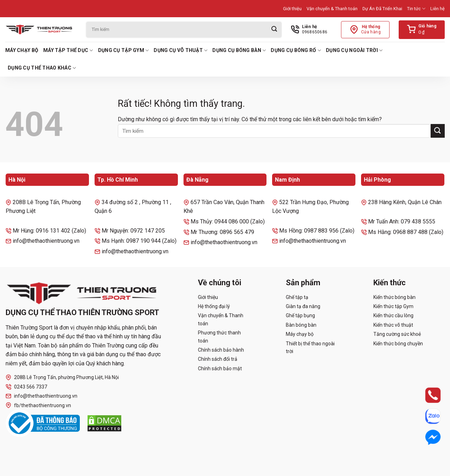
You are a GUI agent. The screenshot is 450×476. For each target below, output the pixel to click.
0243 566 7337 (26, 387)
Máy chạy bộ (22, 50)
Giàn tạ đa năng (303, 306)
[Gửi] (274, 30)
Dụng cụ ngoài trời (354, 50)
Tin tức (416, 9)
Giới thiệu (292, 9)
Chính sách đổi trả (218, 359)
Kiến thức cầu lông (393, 315)
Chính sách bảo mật (220, 369)
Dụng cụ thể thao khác (42, 68)
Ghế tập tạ (297, 297)
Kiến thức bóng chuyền (398, 344)
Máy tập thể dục (68, 50)
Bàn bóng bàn (301, 325)
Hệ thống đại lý (214, 306)
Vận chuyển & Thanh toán (332, 9)
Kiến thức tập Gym (393, 306)
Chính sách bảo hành (221, 350)
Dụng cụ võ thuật (181, 50)
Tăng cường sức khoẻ (397, 334)
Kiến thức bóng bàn (394, 297)
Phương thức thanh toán (219, 337)
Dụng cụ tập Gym (124, 50)
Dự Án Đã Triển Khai (382, 9)
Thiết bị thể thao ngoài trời (310, 347)
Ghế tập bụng (300, 315)
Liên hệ (438, 9)
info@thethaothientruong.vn (41, 396)
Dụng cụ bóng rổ (296, 50)
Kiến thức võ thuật (393, 325)
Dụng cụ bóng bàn (239, 50)
